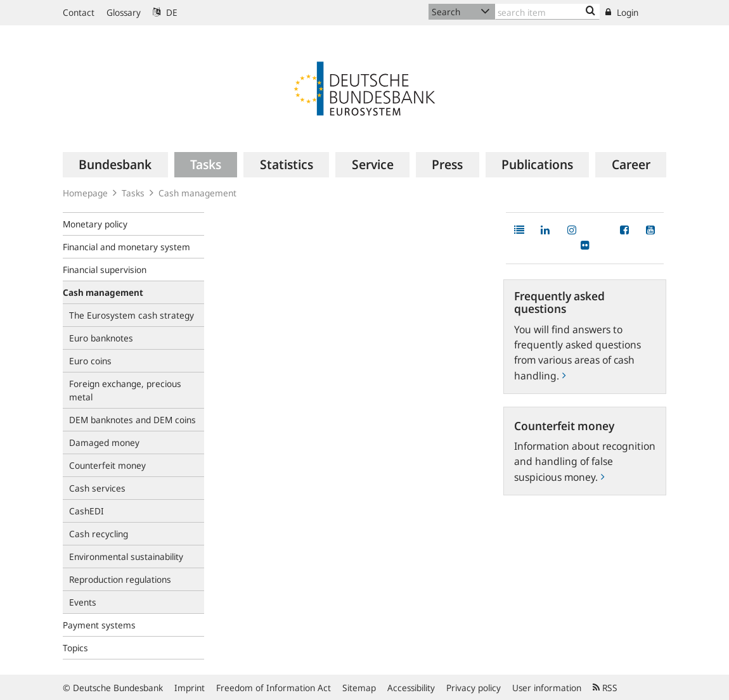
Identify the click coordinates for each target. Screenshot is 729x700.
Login (622, 12)
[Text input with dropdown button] (547, 12)
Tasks (133, 193)
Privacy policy (474, 688)
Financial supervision (105, 270)
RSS (605, 688)
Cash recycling (99, 534)
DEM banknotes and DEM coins (132, 420)
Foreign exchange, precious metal (125, 390)
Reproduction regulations (120, 579)
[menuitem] (115, 165)
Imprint (190, 688)
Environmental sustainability (126, 557)
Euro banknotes (101, 338)
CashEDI (87, 511)
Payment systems (99, 625)
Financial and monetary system (126, 247)
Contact (79, 12)
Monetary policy (95, 224)
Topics (75, 648)
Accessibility (411, 688)
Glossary (124, 12)
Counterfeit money (107, 465)
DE (165, 12)
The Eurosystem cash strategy (132, 315)
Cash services (97, 488)
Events (83, 602)
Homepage (85, 193)
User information (547, 688)
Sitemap (359, 688)
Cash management (197, 193)
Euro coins (90, 361)
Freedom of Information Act (274, 688)
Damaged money (104, 442)
